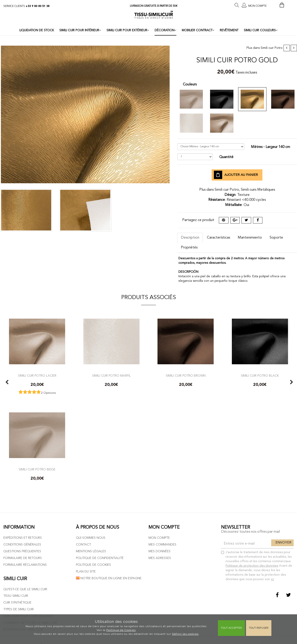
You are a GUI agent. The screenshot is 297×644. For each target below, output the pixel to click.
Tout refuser (259, 628)
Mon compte (159, 538)
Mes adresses (160, 558)
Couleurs (190, 85)
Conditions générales (22, 545)
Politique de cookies (93, 565)
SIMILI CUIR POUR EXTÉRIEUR (128, 30)
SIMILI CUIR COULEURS (261, 30)
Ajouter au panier (236, 175)
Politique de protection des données (252, 566)
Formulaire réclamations (25, 565)
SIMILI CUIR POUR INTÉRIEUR (80, 30)
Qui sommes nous (91, 538)
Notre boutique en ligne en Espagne (109, 578)
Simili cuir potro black (260, 376)
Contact (83, 545)
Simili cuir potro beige (37, 470)
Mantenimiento (250, 238)
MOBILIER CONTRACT (198, 30)
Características (218, 238)
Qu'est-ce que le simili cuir (25, 589)
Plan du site (86, 572)
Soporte (276, 238)
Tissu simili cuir (16, 596)
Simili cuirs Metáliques (258, 190)
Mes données (160, 551)
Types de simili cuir (19, 609)
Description (190, 238)
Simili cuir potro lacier (37, 376)
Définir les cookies (185, 634)
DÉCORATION (165, 30)
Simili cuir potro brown (186, 376)
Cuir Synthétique (17, 603)
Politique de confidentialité (100, 558)
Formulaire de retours (23, 558)
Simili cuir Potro (272, 48)
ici (272, 579)
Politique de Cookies (121, 630)
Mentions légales (91, 551)
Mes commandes (162, 545)
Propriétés (189, 248)
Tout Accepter (231, 628)
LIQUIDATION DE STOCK (37, 30)
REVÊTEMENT (229, 30)
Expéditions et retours (23, 538)
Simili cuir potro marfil (111, 376)
